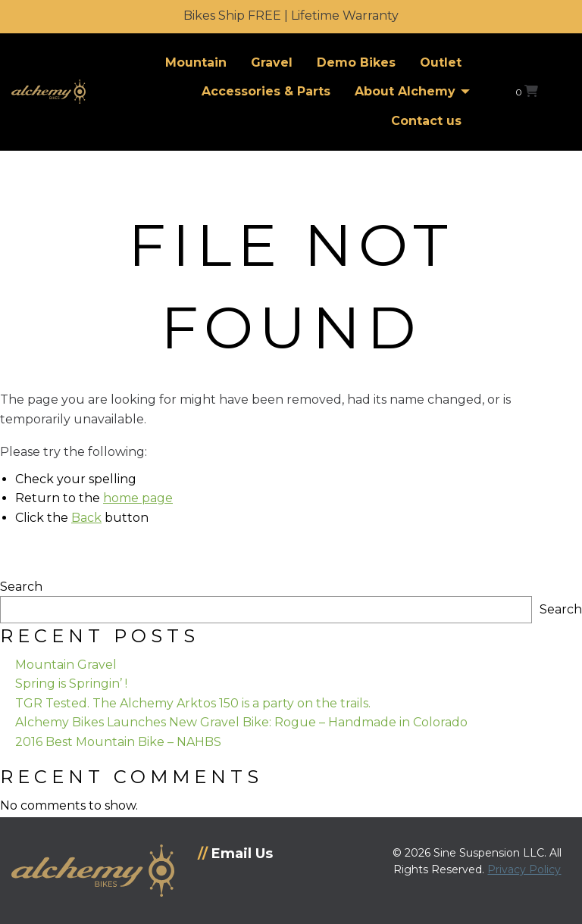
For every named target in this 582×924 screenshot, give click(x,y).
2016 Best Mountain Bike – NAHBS (118, 742)
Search (21, 587)
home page (138, 498)
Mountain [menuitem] (196, 62)
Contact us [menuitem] (426, 121)
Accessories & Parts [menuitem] (266, 91)
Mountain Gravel (66, 665)
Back (86, 518)
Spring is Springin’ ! (71, 684)
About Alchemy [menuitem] (405, 91)
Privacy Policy (524, 869)
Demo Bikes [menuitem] (356, 62)
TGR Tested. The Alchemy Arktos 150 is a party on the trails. (193, 703)
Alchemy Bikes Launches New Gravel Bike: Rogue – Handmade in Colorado (241, 722)
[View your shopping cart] (527, 91)
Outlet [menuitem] (441, 62)
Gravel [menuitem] (272, 62)
